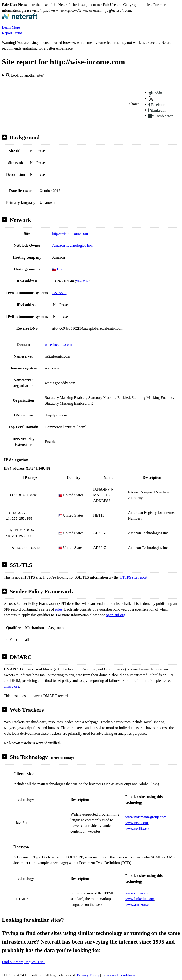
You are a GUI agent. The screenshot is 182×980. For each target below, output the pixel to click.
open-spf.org (116, 615)
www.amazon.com (139, 905)
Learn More (11, 27)
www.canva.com (138, 893)
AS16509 (59, 293)
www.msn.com (137, 823)
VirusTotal (82, 281)
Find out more (13, 962)
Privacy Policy (88, 975)
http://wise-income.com (70, 234)
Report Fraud (12, 33)
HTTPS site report (134, 577)
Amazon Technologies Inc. (72, 245)
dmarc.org (11, 686)
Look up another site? (25, 75)
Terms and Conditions (119, 975)
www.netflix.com (139, 828)
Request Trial (35, 962)
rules (59, 609)
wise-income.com (58, 344)
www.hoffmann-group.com (146, 817)
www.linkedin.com (140, 899)
